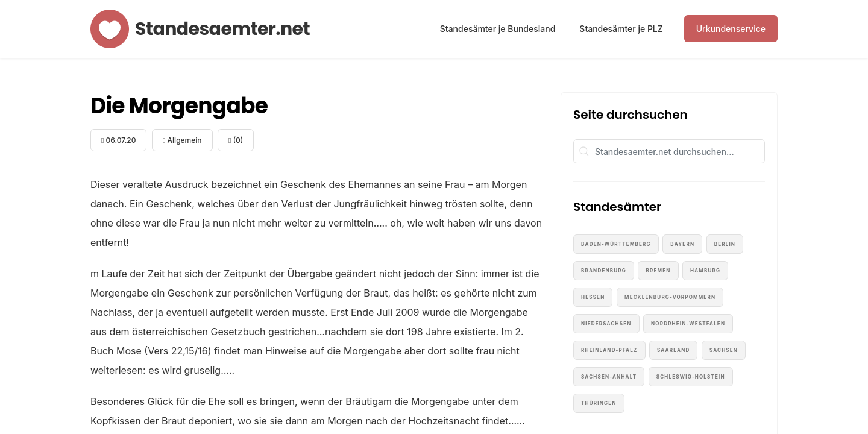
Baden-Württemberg (616, 244)
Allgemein (182, 140)
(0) (236, 140)
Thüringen (599, 403)
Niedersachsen (606, 324)
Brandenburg (604, 271)
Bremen (658, 271)
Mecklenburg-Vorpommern (670, 297)
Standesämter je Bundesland (498, 29)
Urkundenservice (731, 29)
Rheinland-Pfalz (609, 350)
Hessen (593, 297)
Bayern (682, 244)
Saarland (673, 350)
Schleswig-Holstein (691, 377)
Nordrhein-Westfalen (688, 324)
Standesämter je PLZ (621, 29)
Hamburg (705, 271)
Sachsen (724, 350)
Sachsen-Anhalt (609, 377)
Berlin (725, 244)
